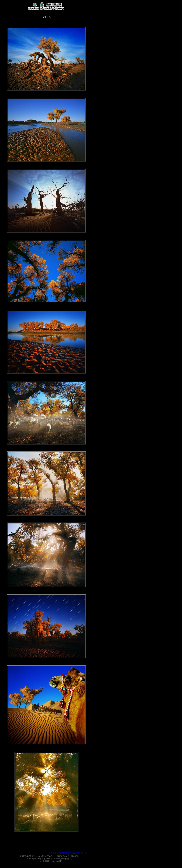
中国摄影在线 (67, 853)
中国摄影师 (56, 853)
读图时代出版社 (81, 853)
